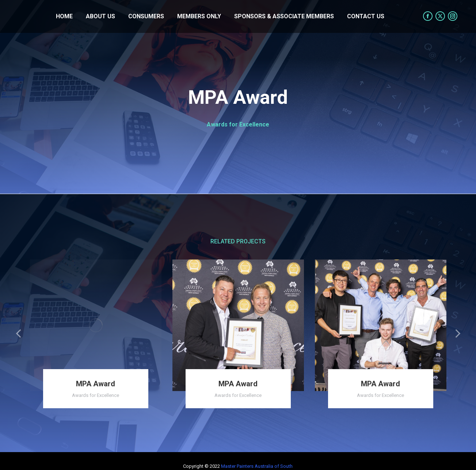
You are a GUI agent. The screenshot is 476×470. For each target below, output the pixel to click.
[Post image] (96, 325)
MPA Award (96, 384)
